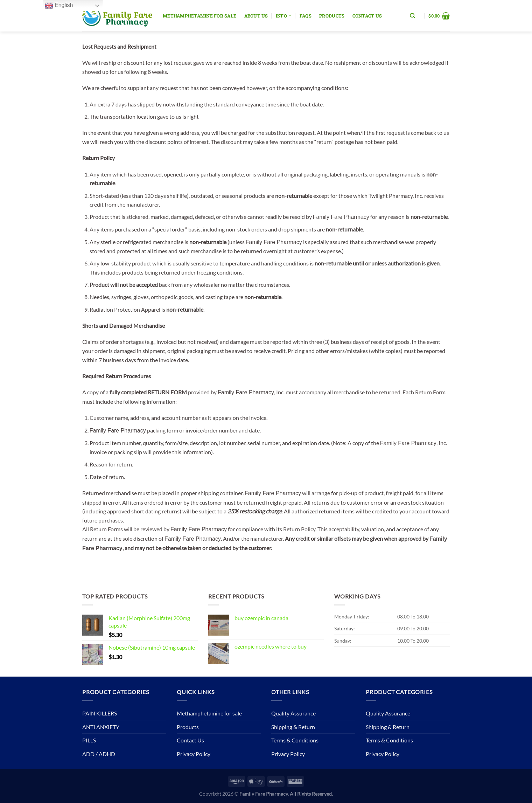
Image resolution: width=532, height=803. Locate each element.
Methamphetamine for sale (199, 16)
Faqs (306, 16)
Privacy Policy (194, 754)
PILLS (89, 740)
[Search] (412, 16)
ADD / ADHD (99, 754)
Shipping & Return (293, 727)
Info (284, 16)
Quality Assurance (293, 713)
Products (332, 16)
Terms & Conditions (295, 740)
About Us (256, 16)
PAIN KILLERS (100, 713)
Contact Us (367, 16)
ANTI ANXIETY (101, 727)
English (59, 6)
